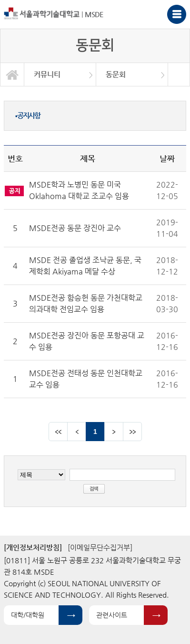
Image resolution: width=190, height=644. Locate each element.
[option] (60, 74)
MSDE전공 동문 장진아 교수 (75, 228)
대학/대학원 (28, 615)
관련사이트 (112, 615)
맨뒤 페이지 (132, 432)
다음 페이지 (114, 432)
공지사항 (28, 115)
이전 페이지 (77, 432)
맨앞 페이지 (58, 432)
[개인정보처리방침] (33, 547)
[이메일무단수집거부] (100, 547)
